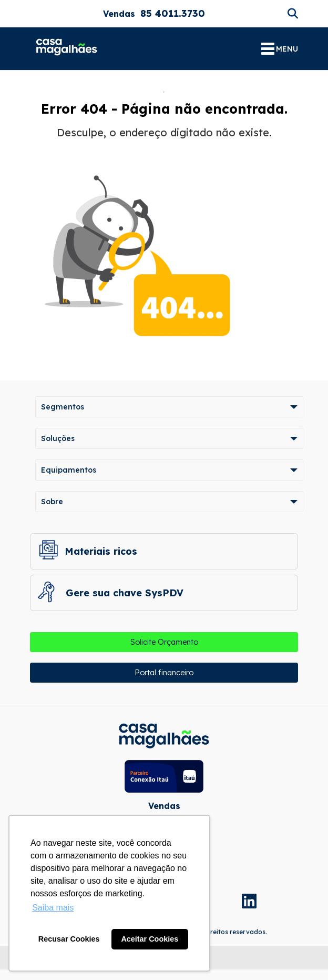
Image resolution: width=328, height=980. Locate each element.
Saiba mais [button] (53, 908)
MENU (280, 49)
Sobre (52, 502)
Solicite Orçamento (164, 642)
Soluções (58, 438)
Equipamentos (69, 470)
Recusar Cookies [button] (69, 939)
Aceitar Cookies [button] (150, 939)
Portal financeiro (164, 673)
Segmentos (63, 407)
